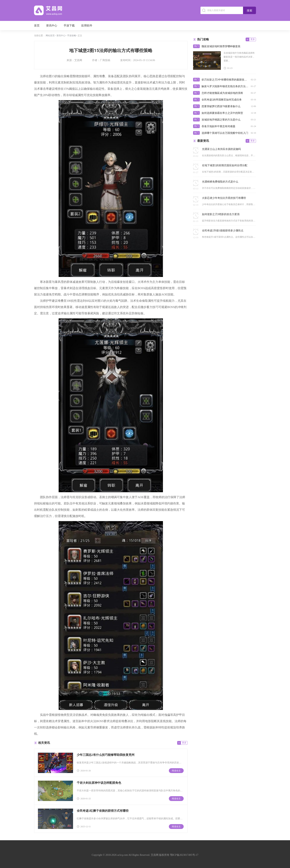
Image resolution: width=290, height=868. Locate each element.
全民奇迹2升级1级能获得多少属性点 (223, 231)
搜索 (249, 10)
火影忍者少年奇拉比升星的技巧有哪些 (224, 198)
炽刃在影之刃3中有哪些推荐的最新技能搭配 (225, 80)
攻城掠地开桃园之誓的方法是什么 (221, 120)
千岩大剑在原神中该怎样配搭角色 (99, 783)
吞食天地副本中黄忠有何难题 (218, 126)
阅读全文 (176, 771)
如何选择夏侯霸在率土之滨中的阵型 (222, 113)
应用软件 (87, 26)
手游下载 (69, 26)
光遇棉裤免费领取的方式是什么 (220, 182)
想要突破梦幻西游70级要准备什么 (221, 106)
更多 (184, 743)
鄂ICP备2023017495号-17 (184, 855)
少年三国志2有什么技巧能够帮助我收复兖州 (106, 755)
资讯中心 (52, 26)
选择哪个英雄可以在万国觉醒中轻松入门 (225, 133)
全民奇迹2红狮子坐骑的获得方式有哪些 (103, 811)
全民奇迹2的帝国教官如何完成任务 (222, 100)
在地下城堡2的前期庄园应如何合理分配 (225, 165)
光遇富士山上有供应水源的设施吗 (221, 149)
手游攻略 (72, 36)
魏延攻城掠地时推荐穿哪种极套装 (221, 46)
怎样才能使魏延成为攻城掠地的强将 (222, 93)
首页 (37, 26)
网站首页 (50, 36)
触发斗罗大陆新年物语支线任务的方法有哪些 (225, 86)
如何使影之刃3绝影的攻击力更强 (221, 214)
